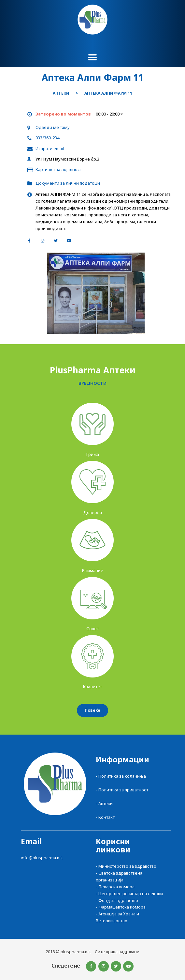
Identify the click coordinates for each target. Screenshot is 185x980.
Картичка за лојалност (59, 169)
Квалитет (92, 687)
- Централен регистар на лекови (129, 894)
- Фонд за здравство (117, 900)
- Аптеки (104, 803)
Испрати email (50, 148)
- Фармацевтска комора (121, 907)
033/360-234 (47, 138)
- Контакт (105, 817)
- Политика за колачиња (121, 776)
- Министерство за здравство (126, 866)
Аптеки (61, 93)
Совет (92, 629)
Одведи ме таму (53, 127)
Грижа (93, 454)
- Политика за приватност (122, 790)
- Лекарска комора (115, 887)
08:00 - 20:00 (109, 114)
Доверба (93, 512)
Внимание (93, 570)
